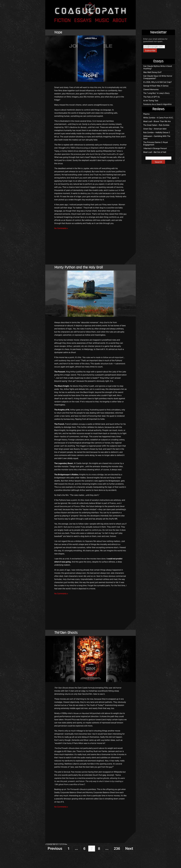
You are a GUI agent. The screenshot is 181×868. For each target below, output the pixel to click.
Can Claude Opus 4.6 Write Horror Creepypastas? (158, 77)
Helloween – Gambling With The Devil (157, 137)
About (120, 21)
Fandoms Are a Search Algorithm (157, 104)
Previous (55, 848)
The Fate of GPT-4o (152, 97)
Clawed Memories (151, 90)
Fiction (62, 21)
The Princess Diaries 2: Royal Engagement (155, 144)
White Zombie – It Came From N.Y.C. (158, 118)
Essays (83, 21)
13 (62, 844)
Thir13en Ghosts (66, 633)
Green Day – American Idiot (155, 129)
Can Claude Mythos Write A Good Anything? (158, 67)
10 (56, 844)
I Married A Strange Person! (155, 148)
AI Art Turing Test (151, 101)
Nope (58, 32)
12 (60, 844)
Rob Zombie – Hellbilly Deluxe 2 (157, 132)
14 (65, 844)
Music (102, 21)
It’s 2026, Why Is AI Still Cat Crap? (157, 82)
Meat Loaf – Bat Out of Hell (155, 152)
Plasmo (146, 114)
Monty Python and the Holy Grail (79, 268)
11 (58, 844)
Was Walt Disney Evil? (152, 72)
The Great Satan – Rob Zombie (156, 125)
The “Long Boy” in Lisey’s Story (156, 93)
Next (129, 848)
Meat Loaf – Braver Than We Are (157, 121)
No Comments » (61, 228)
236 (117, 848)
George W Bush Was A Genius (156, 86)
